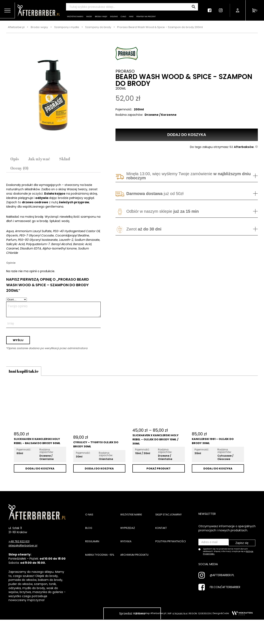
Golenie (114, 17)
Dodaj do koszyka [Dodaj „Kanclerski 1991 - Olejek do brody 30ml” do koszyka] (218, 477)
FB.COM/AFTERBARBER (225, 595)
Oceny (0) (21, 172)
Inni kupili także (29, 378)
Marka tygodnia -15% (101, 569)
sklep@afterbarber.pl (23, 555)
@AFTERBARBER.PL (222, 583)
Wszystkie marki (75, 17)
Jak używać (43, 160)
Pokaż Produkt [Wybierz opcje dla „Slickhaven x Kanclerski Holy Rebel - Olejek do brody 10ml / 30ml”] (159, 477)
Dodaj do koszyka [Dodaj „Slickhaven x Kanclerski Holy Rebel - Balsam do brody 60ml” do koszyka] (40, 477)
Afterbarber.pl (17, 27)
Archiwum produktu (136, 569)
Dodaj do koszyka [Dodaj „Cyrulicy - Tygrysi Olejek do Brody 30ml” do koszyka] (99, 477)
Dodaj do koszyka (187, 133)
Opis (15, 160)
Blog (89, 537)
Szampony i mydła (69, 27)
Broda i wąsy (101, 17)
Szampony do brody (101, 27)
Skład (72, 160)
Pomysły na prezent (146, 17)
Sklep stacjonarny (170, 524)
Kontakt (162, 537)
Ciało (123, 17)
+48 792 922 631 (20, 551)
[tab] (15, 160)
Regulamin (93, 553)
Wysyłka (127, 553)
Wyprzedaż (129, 537)
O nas (90, 524)
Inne (131, 17)
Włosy (89, 17)
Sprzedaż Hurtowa (132, 623)
